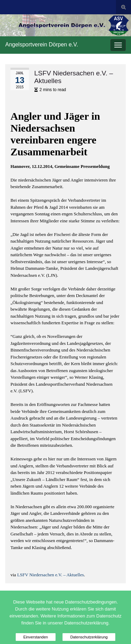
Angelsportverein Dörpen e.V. (42, 45)
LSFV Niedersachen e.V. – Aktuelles (50, 575)
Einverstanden (36, 637)
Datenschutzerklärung (89, 637)
